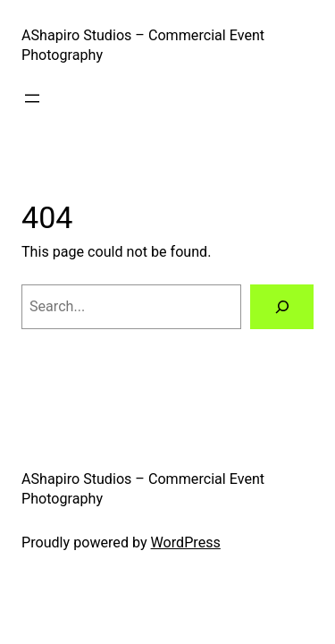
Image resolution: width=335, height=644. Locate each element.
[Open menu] (32, 98)
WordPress (186, 542)
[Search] (282, 307)
